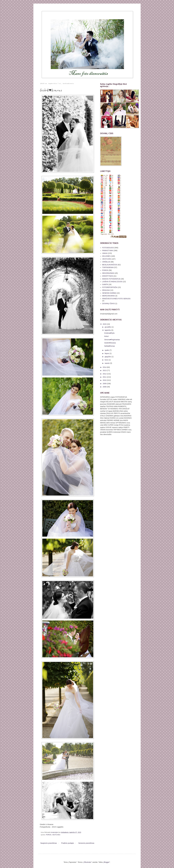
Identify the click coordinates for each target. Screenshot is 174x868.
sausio (107, 363)
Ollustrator (87, 862)
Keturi (106, 336)
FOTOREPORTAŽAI (110, 287)
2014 (105, 367)
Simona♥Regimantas (112, 340)
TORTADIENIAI (108, 267)
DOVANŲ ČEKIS (109, 304)
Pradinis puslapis (68, 843)
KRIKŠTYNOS (108, 276)
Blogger (107, 862)
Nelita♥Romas (110, 346)
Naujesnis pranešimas (49, 843)
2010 (105, 380)
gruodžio (108, 327)
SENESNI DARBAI (109, 293)
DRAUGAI (106, 290)
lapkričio (108, 330)
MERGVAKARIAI (109, 296)
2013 (105, 370)
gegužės (108, 357)
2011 (105, 377)
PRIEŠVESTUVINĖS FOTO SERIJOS (116, 299)
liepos (107, 353)
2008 (105, 387)
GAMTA (105, 284)
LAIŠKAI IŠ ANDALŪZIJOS (112, 282)
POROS (49, 835)
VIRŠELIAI (106, 262)
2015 (105, 324)
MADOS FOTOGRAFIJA (111, 279)
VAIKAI (105, 253)
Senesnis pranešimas (86, 843)
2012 (105, 374)
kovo (107, 360)
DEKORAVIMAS (108, 273)
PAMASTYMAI (108, 251)
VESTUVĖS (56, 835)
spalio (107, 350)
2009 (105, 384)
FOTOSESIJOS (108, 248)
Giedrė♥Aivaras (110, 343)
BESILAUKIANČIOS (110, 265)
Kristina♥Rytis (109, 333)
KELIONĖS (106, 256)
